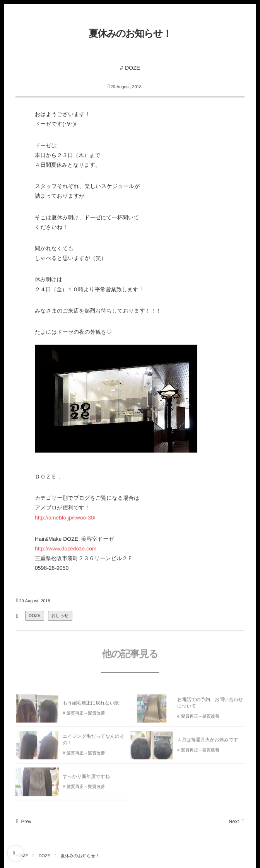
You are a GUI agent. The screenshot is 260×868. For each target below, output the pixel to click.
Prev (23, 821)
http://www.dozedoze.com (66, 548)
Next (237, 821)
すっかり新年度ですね (86, 779)
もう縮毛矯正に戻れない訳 (91, 705)
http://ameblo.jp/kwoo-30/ (65, 518)
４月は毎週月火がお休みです (208, 742)
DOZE (133, 68)
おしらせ (60, 616)
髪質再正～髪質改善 (86, 716)
